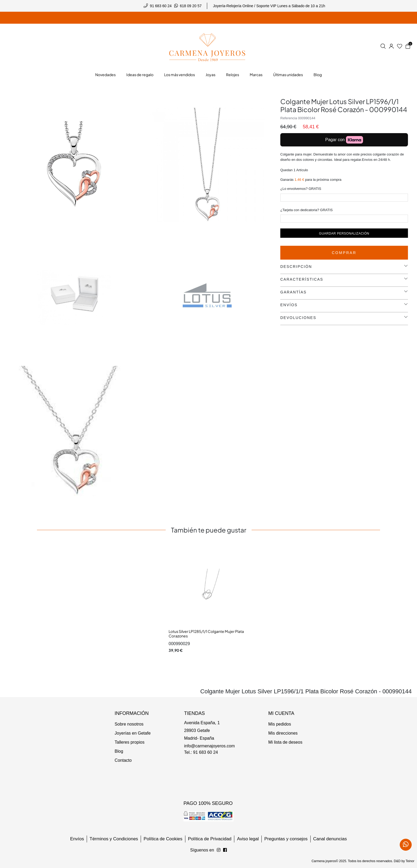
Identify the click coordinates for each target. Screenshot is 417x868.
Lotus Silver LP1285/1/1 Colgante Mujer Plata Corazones (206, 634)
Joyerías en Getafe (133, 733)
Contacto (123, 760)
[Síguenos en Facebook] (219, 850)
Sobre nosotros (129, 724)
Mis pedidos (280, 724)
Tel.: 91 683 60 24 (201, 752)
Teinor (410, 861)
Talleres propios (130, 742)
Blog (119, 751)
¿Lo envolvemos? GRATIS (301, 189)
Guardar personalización (344, 234)
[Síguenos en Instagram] (225, 850)
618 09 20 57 (191, 6)
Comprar (344, 253)
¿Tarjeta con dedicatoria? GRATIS (307, 210)
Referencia (289, 118)
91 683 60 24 (161, 6)
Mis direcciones (283, 733)
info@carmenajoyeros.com (209, 746)
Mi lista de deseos (285, 742)
